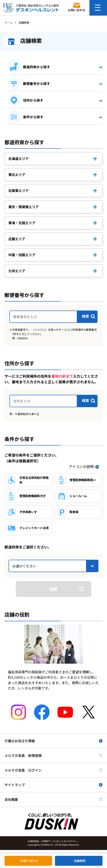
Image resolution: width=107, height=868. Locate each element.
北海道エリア (18, 159)
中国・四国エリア (22, 255)
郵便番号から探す (36, 83)
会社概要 (11, 799)
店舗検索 (80, 861)
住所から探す (33, 100)
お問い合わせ (29, 861)
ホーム (9, 22)
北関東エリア (18, 191)
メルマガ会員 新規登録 (23, 755)
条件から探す (33, 117)
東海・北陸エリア (22, 223)
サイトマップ (15, 785)
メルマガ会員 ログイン (23, 770)
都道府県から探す (36, 67)
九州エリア (17, 271)
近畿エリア (17, 239)
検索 (54, 589)
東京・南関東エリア (24, 207)
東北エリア (17, 175)
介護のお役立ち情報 (20, 741)
